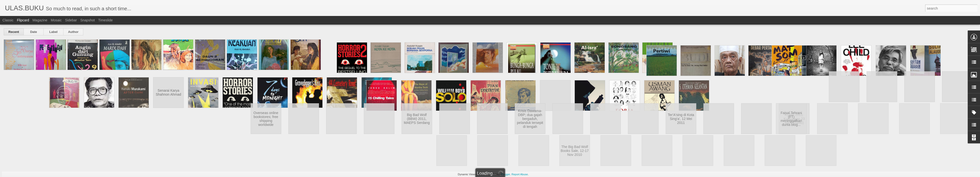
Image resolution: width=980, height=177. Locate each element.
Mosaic (56, 20)
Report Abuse (520, 174)
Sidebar (71, 20)
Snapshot (88, 20)
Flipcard (23, 20)
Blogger (505, 174)
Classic (8, 20)
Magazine (40, 20)
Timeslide (105, 20)
